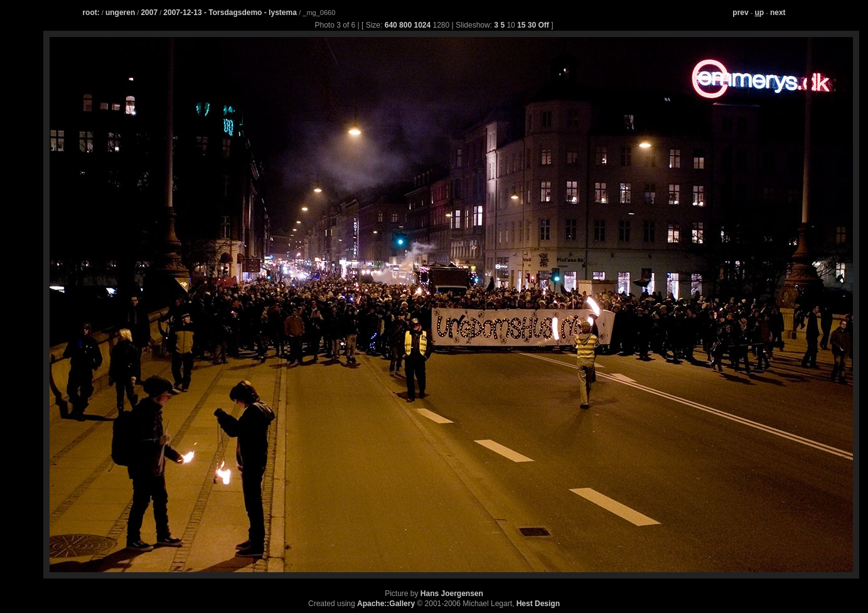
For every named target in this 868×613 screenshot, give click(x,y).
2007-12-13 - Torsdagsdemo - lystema (231, 13)
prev (740, 13)
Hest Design (538, 604)
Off (543, 25)
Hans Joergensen (452, 594)
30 (532, 25)
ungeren (120, 13)
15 (521, 25)
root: (91, 13)
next (778, 13)
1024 (422, 25)
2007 (149, 13)
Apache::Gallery (386, 604)
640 (391, 25)
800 (405, 25)
